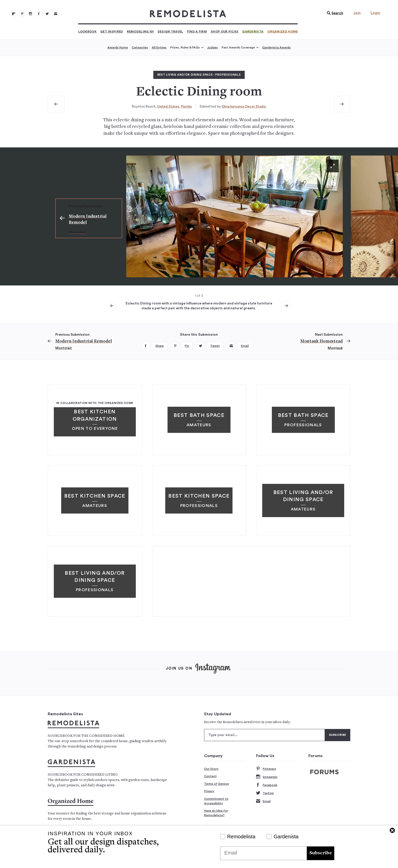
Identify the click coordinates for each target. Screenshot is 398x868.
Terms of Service (217, 784)
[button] (334, 13)
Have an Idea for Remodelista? (216, 813)
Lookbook (87, 31)
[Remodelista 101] (22, 14)
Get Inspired (112, 31)
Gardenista (253, 31)
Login (375, 13)
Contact (210, 776)
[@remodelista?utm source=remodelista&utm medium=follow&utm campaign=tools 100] (14, 14)
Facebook (267, 785)
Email (263, 801)
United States (168, 106)
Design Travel (170, 31)
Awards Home (118, 47)
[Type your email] (264, 735)
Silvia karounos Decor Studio (244, 106)
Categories (140, 47)
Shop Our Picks (225, 31)
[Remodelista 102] (30, 14)
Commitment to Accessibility (216, 801)
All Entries (159, 47)
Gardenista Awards (276, 47)
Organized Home (283, 31)
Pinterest (266, 769)
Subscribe (321, 853)
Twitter (265, 793)
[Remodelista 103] (39, 14)
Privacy (209, 791)
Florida (186, 106)
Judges (212, 47)
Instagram (267, 777)
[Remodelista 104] (47, 14)
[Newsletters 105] (56, 14)
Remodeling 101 (140, 31)
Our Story (211, 769)
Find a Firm (197, 31)
